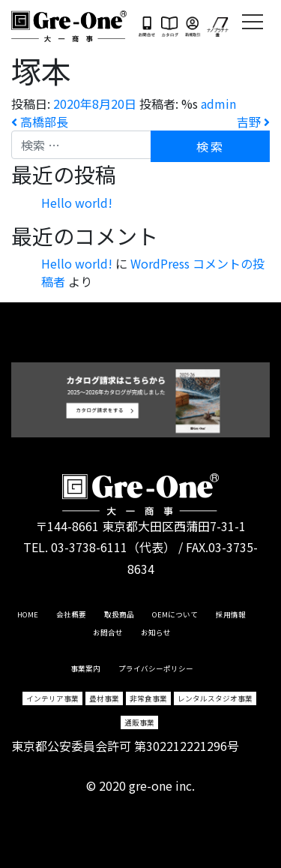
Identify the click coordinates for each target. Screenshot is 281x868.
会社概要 (71, 614)
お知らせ (156, 632)
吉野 (253, 122)
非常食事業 (148, 698)
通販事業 (139, 722)
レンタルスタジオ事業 (215, 698)
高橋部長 (40, 122)
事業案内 (85, 668)
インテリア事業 (52, 698)
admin (218, 104)
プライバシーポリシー (156, 668)
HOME (28, 614)
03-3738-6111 (89, 547)
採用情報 (231, 614)
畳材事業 (104, 698)
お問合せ (108, 632)
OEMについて (175, 614)
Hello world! (77, 203)
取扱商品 (119, 614)
